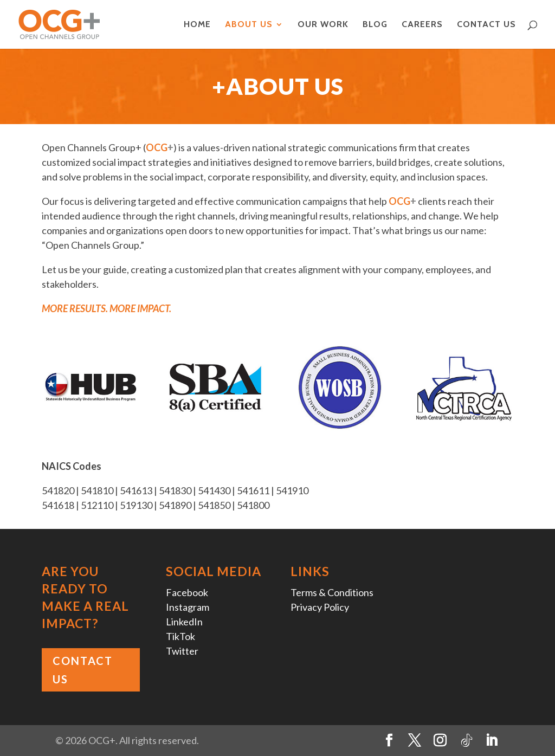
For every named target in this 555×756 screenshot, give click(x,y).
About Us (249, 25)
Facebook (187, 592)
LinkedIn (184, 622)
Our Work (323, 25)
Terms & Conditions (332, 592)
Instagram (188, 607)
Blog (375, 25)
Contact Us (486, 25)
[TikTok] (467, 741)
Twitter (182, 651)
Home (197, 25)
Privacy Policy (320, 607)
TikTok (180, 636)
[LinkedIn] (492, 741)
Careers (422, 25)
